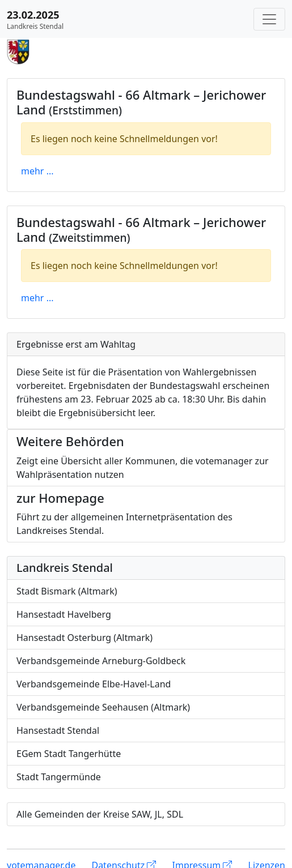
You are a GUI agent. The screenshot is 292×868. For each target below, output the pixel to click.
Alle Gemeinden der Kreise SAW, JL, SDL (100, 814)
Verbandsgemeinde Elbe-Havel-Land (94, 684)
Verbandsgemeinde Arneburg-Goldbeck (101, 661)
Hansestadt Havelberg (64, 614)
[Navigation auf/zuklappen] (269, 19)
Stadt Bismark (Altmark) (67, 591)
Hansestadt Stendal (58, 730)
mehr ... (37, 171)
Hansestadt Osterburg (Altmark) (84, 638)
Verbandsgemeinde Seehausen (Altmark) (103, 707)
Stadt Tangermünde (59, 777)
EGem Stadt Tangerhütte (69, 754)
